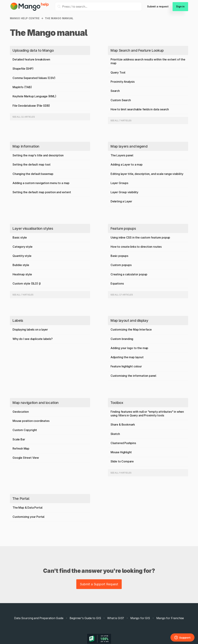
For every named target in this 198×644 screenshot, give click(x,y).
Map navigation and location (36, 403)
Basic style (20, 237)
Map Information (26, 146)
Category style (23, 247)
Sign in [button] (180, 6)
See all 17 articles (122, 295)
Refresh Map (21, 448)
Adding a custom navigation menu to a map (41, 183)
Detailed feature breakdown (31, 59)
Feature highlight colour (126, 366)
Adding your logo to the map (129, 348)
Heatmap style (22, 274)
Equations (117, 283)
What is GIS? (116, 618)
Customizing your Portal (28, 517)
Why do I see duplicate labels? (33, 339)
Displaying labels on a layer (30, 329)
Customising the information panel (133, 376)
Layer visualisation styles (33, 228)
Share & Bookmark (123, 425)
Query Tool (118, 72)
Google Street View (26, 458)
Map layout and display (129, 321)
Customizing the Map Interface (131, 329)
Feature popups (123, 228)
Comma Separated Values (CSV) (34, 78)
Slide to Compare (122, 461)
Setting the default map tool (31, 164)
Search (115, 91)
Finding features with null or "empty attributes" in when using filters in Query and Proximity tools (147, 413)
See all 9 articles (121, 473)
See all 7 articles (121, 120)
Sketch (115, 434)
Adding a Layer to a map (127, 164)
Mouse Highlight (121, 452)
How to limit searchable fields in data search (140, 109)
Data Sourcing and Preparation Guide (39, 618)
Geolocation (21, 412)
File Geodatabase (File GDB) (31, 106)
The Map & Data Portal (27, 508)
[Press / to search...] (98, 7)
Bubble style (21, 265)
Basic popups (119, 256)
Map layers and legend (129, 146)
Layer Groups (119, 183)
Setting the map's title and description (38, 155)
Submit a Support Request (99, 584)
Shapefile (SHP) (23, 69)
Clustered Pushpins (123, 443)
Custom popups (121, 265)
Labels (18, 321)
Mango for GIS (140, 618)
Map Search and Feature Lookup (137, 50)
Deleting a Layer (121, 201)
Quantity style (22, 256)
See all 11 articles (24, 117)
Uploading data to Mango (33, 50)
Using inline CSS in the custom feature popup (140, 237)
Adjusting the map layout (127, 357)
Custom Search (121, 100)
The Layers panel (122, 155)
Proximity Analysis (123, 82)
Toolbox (117, 403)
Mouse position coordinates (31, 421)
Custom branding (122, 339)
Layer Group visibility (124, 192)
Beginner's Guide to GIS (85, 618)
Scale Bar (19, 439)
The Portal (21, 499)
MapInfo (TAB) (22, 87)
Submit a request (158, 6)
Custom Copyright (25, 430)
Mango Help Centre (25, 18)
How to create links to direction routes (136, 247)
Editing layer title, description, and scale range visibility (147, 174)
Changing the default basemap (33, 174)
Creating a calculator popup (129, 274)
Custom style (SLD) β (27, 283)
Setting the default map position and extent (42, 192)
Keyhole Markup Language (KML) (34, 96)
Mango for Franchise (170, 618)
